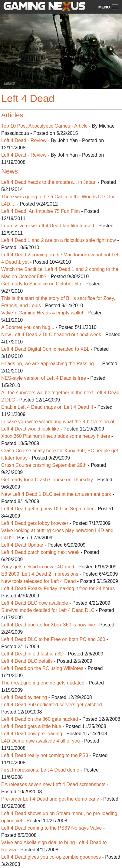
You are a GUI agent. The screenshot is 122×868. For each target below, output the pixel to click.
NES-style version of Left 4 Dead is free (44, 378)
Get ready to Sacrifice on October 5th (41, 284)
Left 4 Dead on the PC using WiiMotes (42, 668)
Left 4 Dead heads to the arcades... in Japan (49, 182)
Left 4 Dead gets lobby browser (35, 523)
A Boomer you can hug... (28, 327)
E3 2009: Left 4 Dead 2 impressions (40, 574)
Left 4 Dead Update (22, 545)
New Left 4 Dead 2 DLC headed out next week (51, 335)
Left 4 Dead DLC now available (35, 603)
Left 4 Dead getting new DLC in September (47, 509)
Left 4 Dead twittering (24, 697)
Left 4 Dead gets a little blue (31, 726)
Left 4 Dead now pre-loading (32, 734)
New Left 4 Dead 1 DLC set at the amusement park (56, 494)
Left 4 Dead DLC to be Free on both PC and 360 (53, 639)
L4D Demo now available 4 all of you (41, 741)
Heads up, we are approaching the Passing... (49, 364)
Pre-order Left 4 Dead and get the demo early (50, 799)
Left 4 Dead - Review (24, 140)
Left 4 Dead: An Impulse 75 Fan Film (41, 211)
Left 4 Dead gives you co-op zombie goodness (51, 857)
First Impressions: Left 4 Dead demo (40, 770)
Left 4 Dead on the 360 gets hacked (40, 719)
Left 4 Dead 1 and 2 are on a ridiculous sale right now (59, 240)
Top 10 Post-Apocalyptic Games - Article (44, 126)
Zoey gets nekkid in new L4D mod (38, 567)
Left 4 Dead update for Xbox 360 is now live (48, 625)
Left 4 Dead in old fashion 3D (32, 654)
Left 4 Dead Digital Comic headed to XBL (45, 349)
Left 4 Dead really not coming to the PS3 (45, 755)
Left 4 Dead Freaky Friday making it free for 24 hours (58, 588)
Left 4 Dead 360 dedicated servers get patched (52, 705)
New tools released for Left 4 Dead (38, 581)
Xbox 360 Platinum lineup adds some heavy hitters (56, 436)
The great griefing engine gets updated (43, 683)
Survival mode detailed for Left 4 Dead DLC (48, 610)
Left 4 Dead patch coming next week (40, 552)
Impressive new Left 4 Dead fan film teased (48, 226)
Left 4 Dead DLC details (27, 661)
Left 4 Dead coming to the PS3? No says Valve (51, 828)
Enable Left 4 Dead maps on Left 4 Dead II (47, 407)
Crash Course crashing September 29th (44, 465)
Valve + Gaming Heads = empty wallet (42, 313)
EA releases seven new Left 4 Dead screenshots (53, 784)
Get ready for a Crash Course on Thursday (47, 480)
